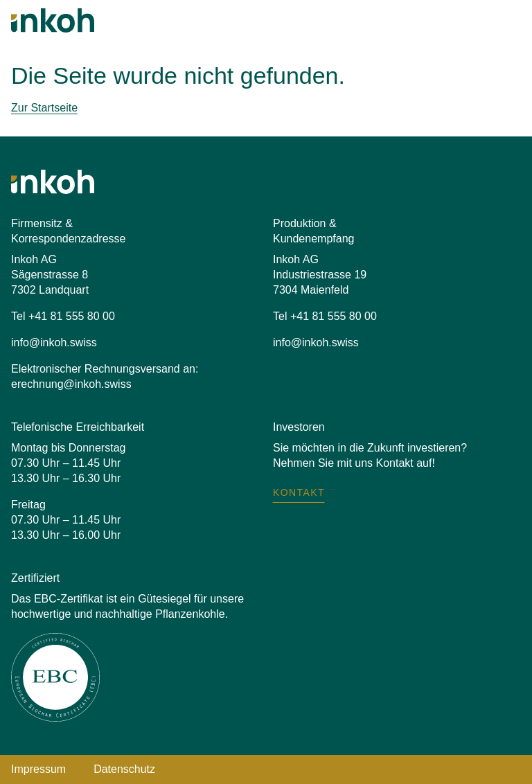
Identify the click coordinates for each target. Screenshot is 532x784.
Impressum (38, 769)
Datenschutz (124, 769)
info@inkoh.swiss (54, 342)
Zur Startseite (44, 108)
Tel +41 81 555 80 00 (63, 316)
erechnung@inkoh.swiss (71, 384)
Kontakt (299, 492)
